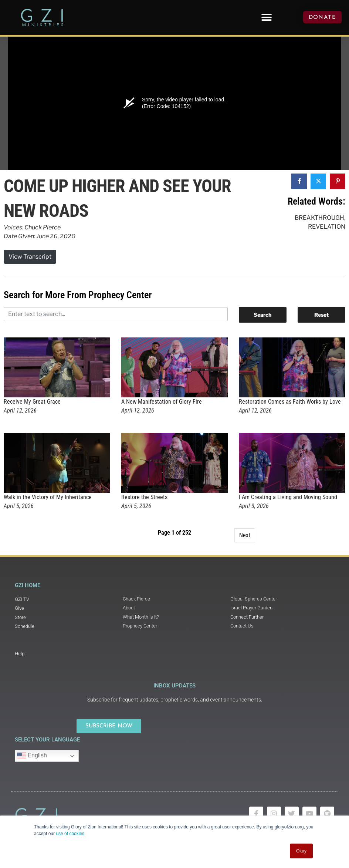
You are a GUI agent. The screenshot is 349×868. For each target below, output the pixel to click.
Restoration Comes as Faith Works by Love (290, 402)
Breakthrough (319, 218)
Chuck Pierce (43, 227)
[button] (266, 17)
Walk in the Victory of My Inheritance (48, 497)
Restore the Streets (144, 497)
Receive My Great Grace (32, 402)
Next (245, 535)
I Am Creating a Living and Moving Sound (288, 497)
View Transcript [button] (30, 257)
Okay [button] (301, 851)
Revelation (327, 227)
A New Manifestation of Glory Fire (162, 402)
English (32, 756)
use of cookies (70, 834)
